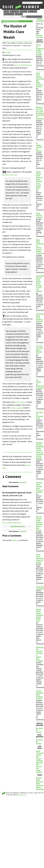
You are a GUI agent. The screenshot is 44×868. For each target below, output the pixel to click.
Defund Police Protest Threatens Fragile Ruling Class (40, 615)
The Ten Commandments (23, 65)
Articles (39, 778)
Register (19, 14)
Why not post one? (39, 36)
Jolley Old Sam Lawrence (39, 215)
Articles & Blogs (40, 783)
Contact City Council (39, 757)
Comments (32, 11)
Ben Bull (8, 52)
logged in (15, 540)
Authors (23, 11)
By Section (39, 731)
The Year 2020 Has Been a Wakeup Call (39, 350)
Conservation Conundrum (40, 588)
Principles (14, 11)
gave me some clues (10, 175)
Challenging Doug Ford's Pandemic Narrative (40, 318)
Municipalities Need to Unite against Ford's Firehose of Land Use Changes (40, 284)
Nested (21, 482)
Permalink (14, 526)
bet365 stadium (21, 402)
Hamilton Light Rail (39, 762)
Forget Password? (34, 17)
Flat (25, 482)
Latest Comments (40, 752)
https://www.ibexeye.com (12, 523)
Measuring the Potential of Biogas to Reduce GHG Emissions (40, 654)
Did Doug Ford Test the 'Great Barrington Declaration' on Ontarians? (40, 113)
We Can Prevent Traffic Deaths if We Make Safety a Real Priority (39, 523)
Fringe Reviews (39, 771)
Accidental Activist (11, 21)
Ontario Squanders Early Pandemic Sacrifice (40, 695)
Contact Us (22, 795)
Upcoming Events (40, 786)
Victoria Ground (16, 408)
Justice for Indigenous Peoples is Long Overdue (40, 50)
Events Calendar (40, 20)
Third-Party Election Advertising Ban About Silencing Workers (40, 80)
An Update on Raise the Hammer (39, 147)
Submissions (9, 14)
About (6, 11)
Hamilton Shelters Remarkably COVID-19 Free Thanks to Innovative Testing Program (40, 450)
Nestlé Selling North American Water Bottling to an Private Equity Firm (39, 180)
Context (22, 526)
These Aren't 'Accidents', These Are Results (40, 558)
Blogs (38, 780)
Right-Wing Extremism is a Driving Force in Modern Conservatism (40, 247)
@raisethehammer (40, 789)
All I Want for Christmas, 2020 (40, 415)
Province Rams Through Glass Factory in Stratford (40, 487)
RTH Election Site (39, 766)
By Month (39, 728)
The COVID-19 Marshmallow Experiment (40, 384)
